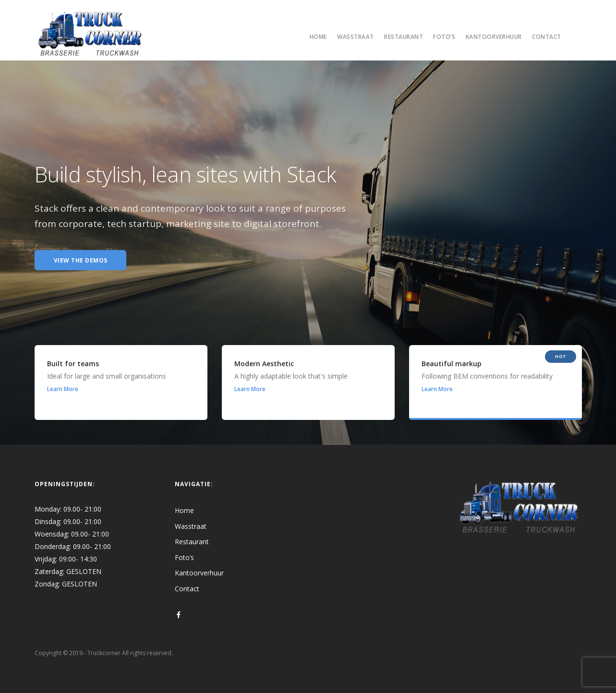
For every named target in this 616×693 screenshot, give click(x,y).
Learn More (63, 389)
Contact (547, 37)
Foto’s (444, 37)
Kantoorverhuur (494, 37)
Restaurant (404, 37)
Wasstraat (356, 37)
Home (318, 37)
